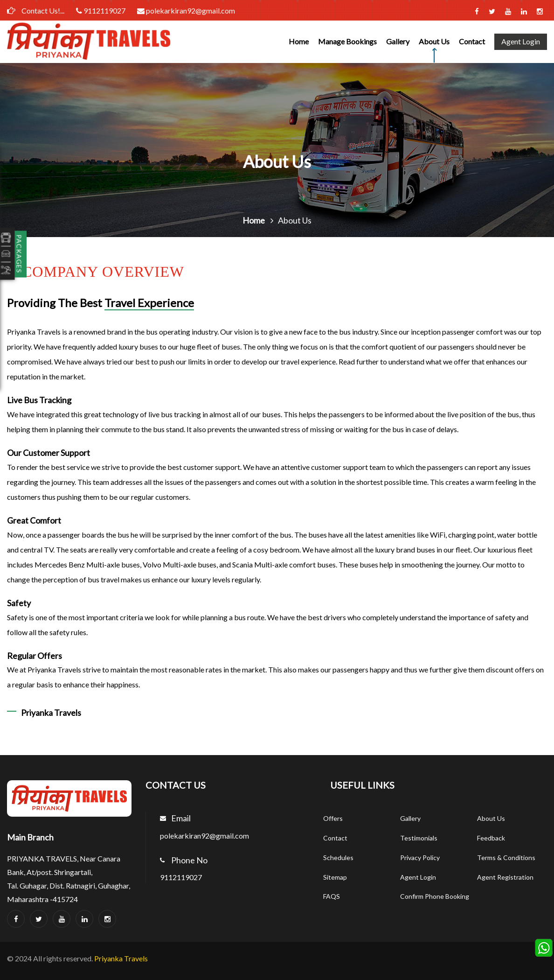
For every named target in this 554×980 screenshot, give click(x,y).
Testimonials (419, 838)
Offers (333, 818)
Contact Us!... (36, 10)
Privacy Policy (420, 857)
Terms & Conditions (506, 857)
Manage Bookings (347, 41)
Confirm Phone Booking (435, 896)
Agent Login (521, 41)
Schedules (338, 857)
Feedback (491, 838)
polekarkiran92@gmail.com (190, 10)
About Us (434, 41)
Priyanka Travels (121, 958)
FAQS (332, 896)
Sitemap (335, 877)
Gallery (398, 41)
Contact (472, 41)
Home (299, 41)
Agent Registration (505, 877)
